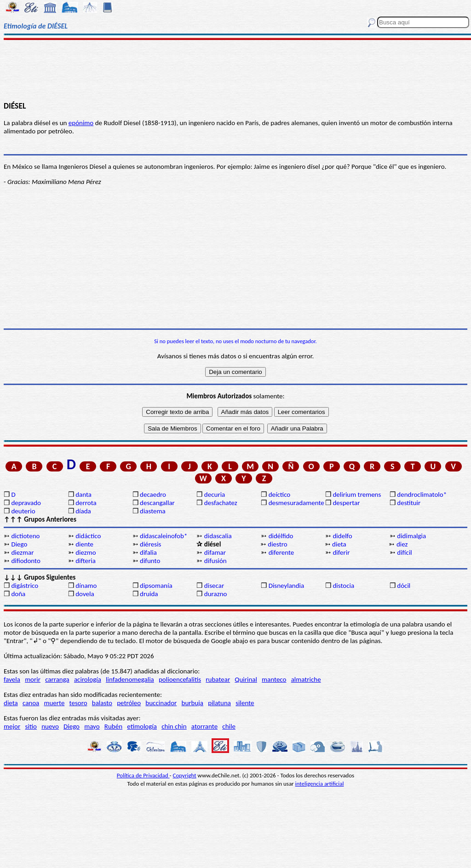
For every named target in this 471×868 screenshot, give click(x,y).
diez (402, 544)
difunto (150, 561)
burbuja (193, 703)
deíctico (280, 494)
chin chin (174, 726)
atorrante (204, 726)
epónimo (81, 123)
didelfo (342, 536)
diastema (153, 511)
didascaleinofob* (164, 536)
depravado (26, 503)
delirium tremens (357, 494)
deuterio (23, 511)
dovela (85, 594)
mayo (92, 726)
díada (83, 511)
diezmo (86, 552)
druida (149, 594)
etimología (142, 726)
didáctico (88, 536)
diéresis (150, 544)
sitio (31, 726)
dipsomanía (156, 586)
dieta (339, 544)
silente (245, 703)
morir (33, 679)
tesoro (78, 703)
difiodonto (26, 561)
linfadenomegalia (130, 679)
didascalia (218, 536)
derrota (86, 503)
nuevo (50, 726)
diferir (341, 552)
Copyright (185, 775)
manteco (274, 679)
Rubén (113, 726)
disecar (214, 586)
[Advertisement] (235, 70)
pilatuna (219, 703)
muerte (55, 703)
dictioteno (25, 536)
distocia (343, 586)
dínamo (86, 586)
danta (83, 494)
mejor (12, 726)
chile (229, 726)
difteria (86, 561)
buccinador (161, 703)
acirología (88, 679)
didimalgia (411, 536)
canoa (31, 703)
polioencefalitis (180, 679)
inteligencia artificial (320, 784)
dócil (404, 586)
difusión (215, 561)
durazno (216, 594)
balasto (102, 703)
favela (12, 679)
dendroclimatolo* (422, 494)
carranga (57, 679)
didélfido (281, 536)
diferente (281, 552)
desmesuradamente (296, 503)
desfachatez (221, 503)
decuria (215, 494)
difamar (215, 552)
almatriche (306, 679)
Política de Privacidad (143, 775)
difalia (148, 552)
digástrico (25, 586)
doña (18, 594)
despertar (346, 503)
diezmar (22, 552)
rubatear (218, 679)
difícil (405, 552)
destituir (409, 503)
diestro (277, 544)
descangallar (157, 503)
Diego (19, 544)
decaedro (153, 494)
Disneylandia (287, 586)
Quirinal (246, 679)
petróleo (129, 703)
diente (84, 544)
